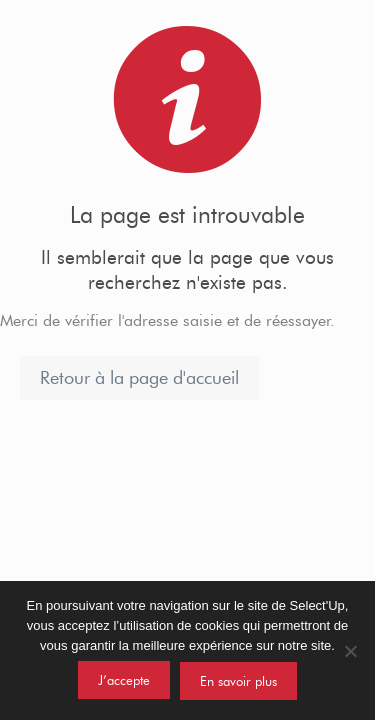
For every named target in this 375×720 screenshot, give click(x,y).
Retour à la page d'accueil (139, 378)
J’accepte (124, 680)
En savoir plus (238, 681)
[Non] (350, 651)
